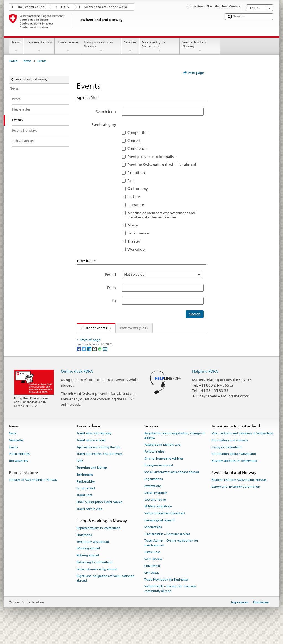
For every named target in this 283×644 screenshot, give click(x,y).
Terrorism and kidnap (92, 480)
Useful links (152, 564)
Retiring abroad (88, 567)
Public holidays (19, 466)
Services (130, 47)
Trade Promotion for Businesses (166, 591)
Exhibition (136, 173)
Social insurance (156, 504)
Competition (138, 132)
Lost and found (155, 511)
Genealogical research (160, 532)
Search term (106, 111)
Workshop (136, 249)
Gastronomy (137, 189)
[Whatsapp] (100, 360)
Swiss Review (153, 571)
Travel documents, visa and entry (99, 466)
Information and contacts (230, 452)
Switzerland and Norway (200, 47)
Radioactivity (86, 493)
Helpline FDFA (205, 383)
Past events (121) (134, 328)
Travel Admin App (89, 521)
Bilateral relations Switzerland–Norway (239, 492)
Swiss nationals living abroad (97, 581)
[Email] (105, 360)
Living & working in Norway (101, 47)
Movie (133, 225)
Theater (134, 241)
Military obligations (158, 518)
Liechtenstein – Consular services (167, 546)
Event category (104, 124)
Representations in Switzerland (99, 540)
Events (13, 459)
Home (13, 61)
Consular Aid (86, 500)
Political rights (154, 464)
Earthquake (85, 487)
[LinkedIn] (90, 360)
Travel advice (68, 47)
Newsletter (16, 452)
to (114, 301)
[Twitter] (84, 360)
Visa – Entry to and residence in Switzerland (243, 445)
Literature (136, 205)
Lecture (134, 197)
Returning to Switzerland (95, 574)
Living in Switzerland (227, 459)
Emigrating (84, 547)
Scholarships (153, 539)
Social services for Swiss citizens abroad (172, 484)
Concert (134, 140)
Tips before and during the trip (99, 459)
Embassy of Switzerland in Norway (33, 492)
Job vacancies (18, 473)
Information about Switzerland (234, 466)
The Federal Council (32, 7)
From (111, 288)
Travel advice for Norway (94, 445)
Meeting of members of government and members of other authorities (161, 215)
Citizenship (152, 578)
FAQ (80, 473)
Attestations (153, 498)
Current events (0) (94, 328)
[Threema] (95, 360)
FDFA (65, 7)
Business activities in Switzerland (234, 473)
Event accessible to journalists (152, 157)
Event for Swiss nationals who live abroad (162, 165)
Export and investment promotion (236, 499)
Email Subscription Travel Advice (99, 514)
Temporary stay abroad (93, 553)
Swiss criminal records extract (165, 525)
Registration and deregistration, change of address (174, 448)
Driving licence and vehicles (164, 470)
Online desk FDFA (77, 383)
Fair (131, 181)
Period (110, 275)
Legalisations (153, 491)
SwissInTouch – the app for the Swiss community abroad (170, 600)
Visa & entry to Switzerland (159, 47)
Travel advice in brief (91, 452)
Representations (39, 47)
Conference (137, 148)
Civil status (152, 585)
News (16, 47)
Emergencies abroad (159, 477)
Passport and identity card (163, 457)
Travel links (84, 507)
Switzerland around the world (106, 7)
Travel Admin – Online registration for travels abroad (171, 555)
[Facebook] (79, 360)
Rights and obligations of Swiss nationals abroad (105, 590)
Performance (138, 233)
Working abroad (88, 560)
